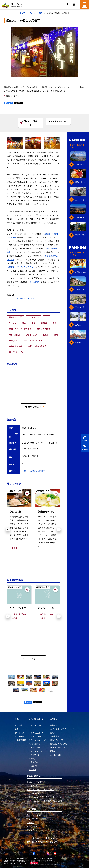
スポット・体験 (36, 13)
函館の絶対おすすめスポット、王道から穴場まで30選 (81, 217)
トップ (22, 13)
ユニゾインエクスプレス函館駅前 (27, 608)
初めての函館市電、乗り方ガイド (81, 200)
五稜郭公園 (80, 307)
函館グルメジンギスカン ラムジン (21, 267)
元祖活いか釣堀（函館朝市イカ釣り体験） (81, 272)
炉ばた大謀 (34, 282)
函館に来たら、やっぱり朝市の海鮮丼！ (81, 182)
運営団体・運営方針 (35, 842)
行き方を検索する (57, 121)
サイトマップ (51, 842)
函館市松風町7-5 (13, 96)
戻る (29, 659)
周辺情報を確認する (34, 407)
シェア (9, 103)
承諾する (34, 863)
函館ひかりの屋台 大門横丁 (33, 471)
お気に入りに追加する (29, 123)
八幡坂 (78, 325)
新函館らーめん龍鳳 (48, 512)
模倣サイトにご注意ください (44, 838)
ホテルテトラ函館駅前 (50, 608)
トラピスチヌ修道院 (81, 290)
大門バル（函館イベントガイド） (23, 298)
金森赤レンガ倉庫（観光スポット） (81, 343)
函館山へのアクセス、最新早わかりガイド (81, 164)
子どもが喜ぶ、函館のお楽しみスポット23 (81, 235)
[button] (8, 530)
